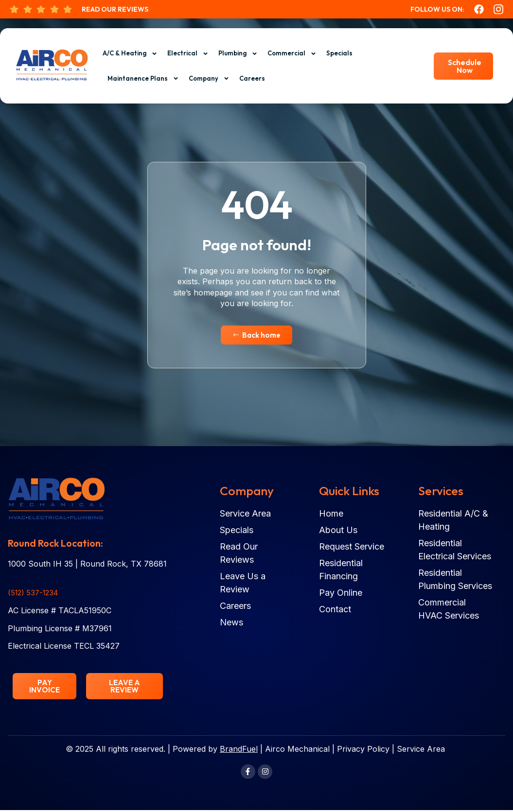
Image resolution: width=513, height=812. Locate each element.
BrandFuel (239, 750)
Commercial (292, 54)
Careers (252, 78)
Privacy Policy (363, 750)
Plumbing (238, 54)
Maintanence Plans (143, 78)
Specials (339, 53)
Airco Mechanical (297, 750)
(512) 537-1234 (35, 593)
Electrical (188, 54)
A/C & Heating (130, 54)
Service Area (421, 750)
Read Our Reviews (115, 9)
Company (209, 78)
